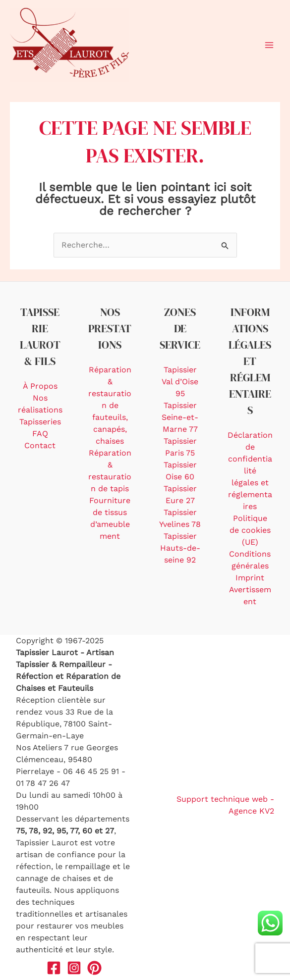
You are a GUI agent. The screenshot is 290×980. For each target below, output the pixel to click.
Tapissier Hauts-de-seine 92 (180, 548)
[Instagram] (74, 968)
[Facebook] (54, 968)
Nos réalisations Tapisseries (40, 410)
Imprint (250, 578)
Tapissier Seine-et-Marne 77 (180, 417)
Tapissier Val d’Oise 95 (180, 382)
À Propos (40, 386)
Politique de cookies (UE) (250, 530)
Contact (40, 445)
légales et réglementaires (250, 494)
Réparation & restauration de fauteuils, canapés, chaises (110, 405)
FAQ (40, 434)
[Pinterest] (94, 968)
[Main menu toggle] (269, 45)
